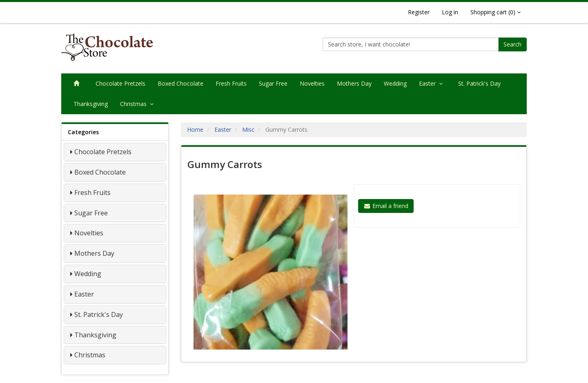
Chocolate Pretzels (120, 83)
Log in (450, 12)
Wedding (395, 83)
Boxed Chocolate (180, 83)
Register (419, 12)
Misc (248, 130)
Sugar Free (273, 83)
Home (195, 130)
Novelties (312, 83)
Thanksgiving (91, 104)
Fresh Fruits (231, 83)
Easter (432, 83)
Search (512, 44)
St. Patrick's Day (479, 83)
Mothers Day (354, 83)
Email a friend (386, 206)
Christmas (138, 104)
